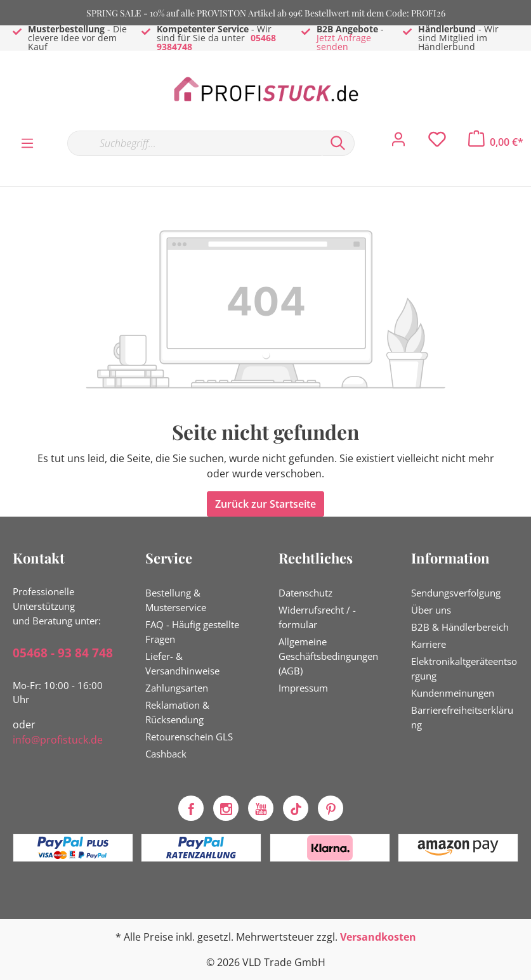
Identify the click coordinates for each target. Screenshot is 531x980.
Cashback (166, 754)
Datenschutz (305, 593)
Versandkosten (378, 937)
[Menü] (27, 143)
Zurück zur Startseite (265, 504)
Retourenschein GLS (189, 737)
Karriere (429, 644)
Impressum (303, 688)
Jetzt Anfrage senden (344, 42)
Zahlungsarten (177, 688)
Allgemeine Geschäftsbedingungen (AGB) (328, 656)
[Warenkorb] (496, 142)
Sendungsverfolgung (456, 593)
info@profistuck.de (58, 740)
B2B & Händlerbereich (460, 627)
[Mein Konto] (398, 143)
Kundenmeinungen (453, 693)
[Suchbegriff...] (194, 143)
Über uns (431, 610)
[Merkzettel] (437, 143)
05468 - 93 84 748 (63, 653)
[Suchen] (338, 143)
